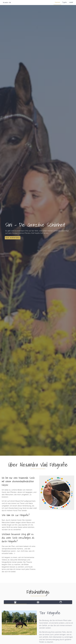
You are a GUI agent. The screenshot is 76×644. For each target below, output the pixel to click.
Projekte (65, 2)
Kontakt (71, 2)
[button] (13, 238)
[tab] (15, 602)
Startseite (57, 2)
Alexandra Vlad (7, 3)
